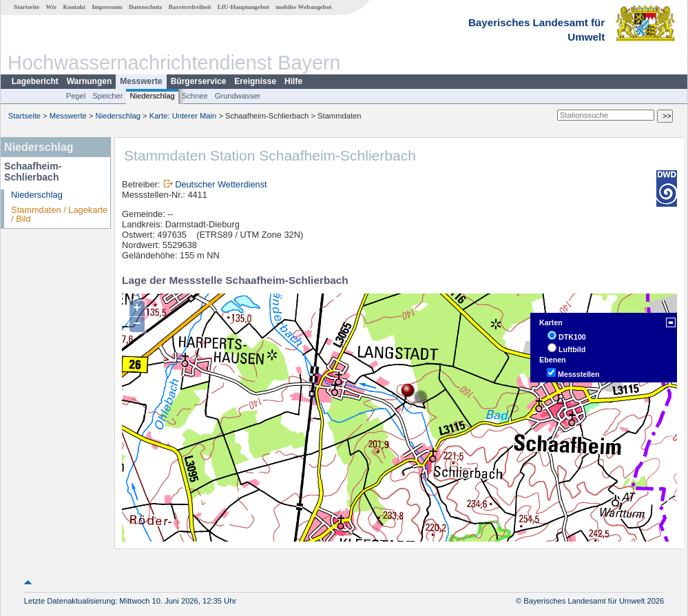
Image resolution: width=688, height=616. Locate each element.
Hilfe (293, 81)
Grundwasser (238, 96)
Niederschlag (152, 96)
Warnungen (90, 81)
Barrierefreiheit (190, 7)
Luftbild (572, 349)
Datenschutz (146, 7)
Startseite (27, 7)
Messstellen (578, 374)
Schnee (195, 96)
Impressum (107, 7)
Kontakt (74, 7)
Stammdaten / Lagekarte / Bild (59, 214)
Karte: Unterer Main (183, 116)
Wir (52, 7)
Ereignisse (255, 81)
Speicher (107, 96)
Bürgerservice (199, 81)
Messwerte (141, 81)
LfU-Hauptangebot (243, 7)
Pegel (76, 96)
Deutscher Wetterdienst (221, 184)
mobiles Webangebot (303, 7)
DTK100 (572, 337)
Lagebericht (35, 81)
